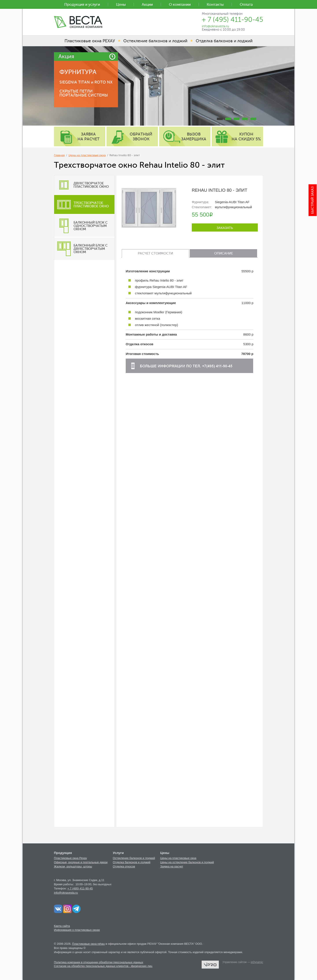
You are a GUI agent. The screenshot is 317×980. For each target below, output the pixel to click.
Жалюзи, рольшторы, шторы (73, 866)
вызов (194, 137)
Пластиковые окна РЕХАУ (90, 41)
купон (246, 137)
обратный (141, 137)
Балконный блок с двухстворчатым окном (81, 249)
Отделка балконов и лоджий (132, 862)
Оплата (246, 5)
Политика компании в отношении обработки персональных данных (99, 962)
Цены (121, 5)
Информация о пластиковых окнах (77, 930)
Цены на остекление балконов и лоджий (187, 862)
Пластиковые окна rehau (88, 944)
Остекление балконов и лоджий (134, 858)
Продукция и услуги (82, 5)
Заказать (225, 228)
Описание (224, 253)
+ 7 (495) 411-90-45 (80, 888)
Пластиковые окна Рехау (70, 858)
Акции (147, 5)
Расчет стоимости (155, 253)
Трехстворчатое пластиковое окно (81, 204)
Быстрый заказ (313, 200)
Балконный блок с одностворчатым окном (81, 226)
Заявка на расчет (172, 866)
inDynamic (257, 962)
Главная (59, 155)
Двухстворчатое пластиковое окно (81, 185)
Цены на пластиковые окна (87, 155)
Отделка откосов (124, 866)
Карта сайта (62, 926)
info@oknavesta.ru (66, 893)
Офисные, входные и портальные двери (81, 862)
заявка (88, 137)
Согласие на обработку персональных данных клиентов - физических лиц (103, 966)
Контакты (215, 5)
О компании (180, 5)
